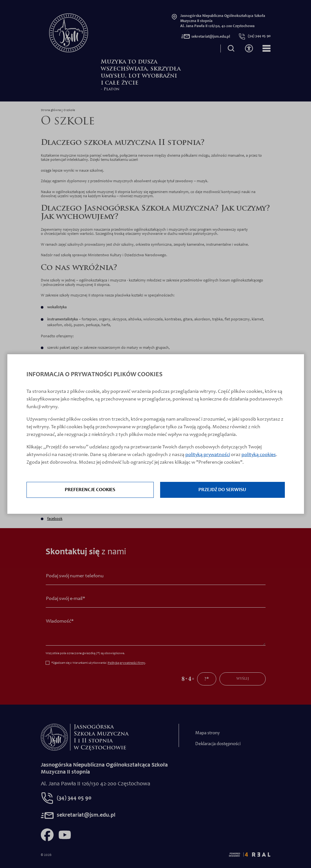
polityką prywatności (208, 455)
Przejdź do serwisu (222, 490)
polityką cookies (259, 455)
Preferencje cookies (90, 490)
